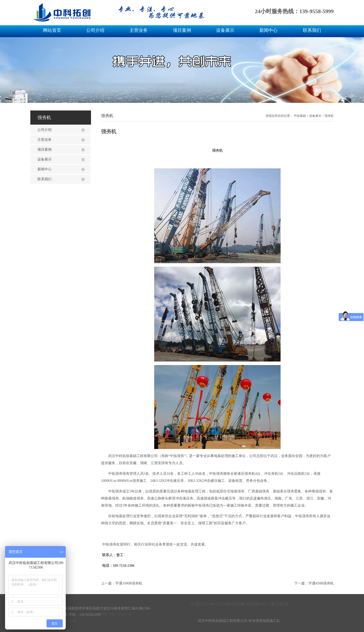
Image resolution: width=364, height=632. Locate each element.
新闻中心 (268, 30)
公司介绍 (95, 30)
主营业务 (139, 30)
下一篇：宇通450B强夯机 (314, 583)
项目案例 (182, 30)
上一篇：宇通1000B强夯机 (122, 583)
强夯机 (329, 116)
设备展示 (225, 30)
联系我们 (312, 30)
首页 (194, 604)
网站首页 (52, 30)
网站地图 (69, 621)
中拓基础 (300, 116)
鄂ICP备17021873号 (117, 615)
